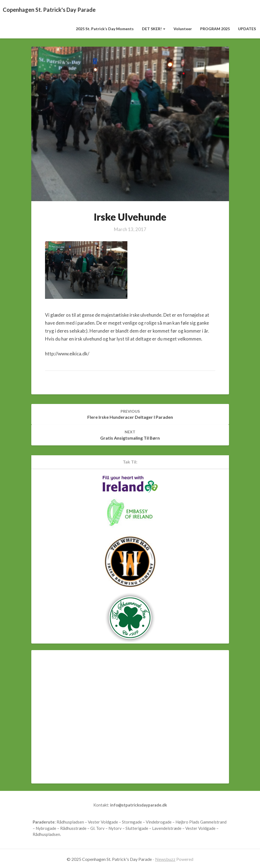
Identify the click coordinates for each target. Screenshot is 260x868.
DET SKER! (154, 29)
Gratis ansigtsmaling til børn (130, 435)
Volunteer (183, 29)
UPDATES (247, 29)
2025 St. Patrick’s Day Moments (105, 29)
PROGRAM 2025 (215, 29)
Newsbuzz (165, 859)
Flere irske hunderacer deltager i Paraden (130, 414)
